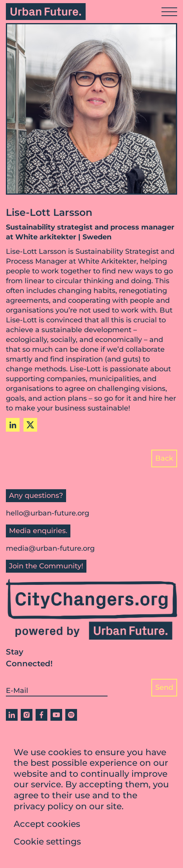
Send (164, 687)
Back (164, 458)
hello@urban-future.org (48, 513)
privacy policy (43, 809)
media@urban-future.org (50, 548)
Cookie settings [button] (47, 844)
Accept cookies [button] (47, 826)
